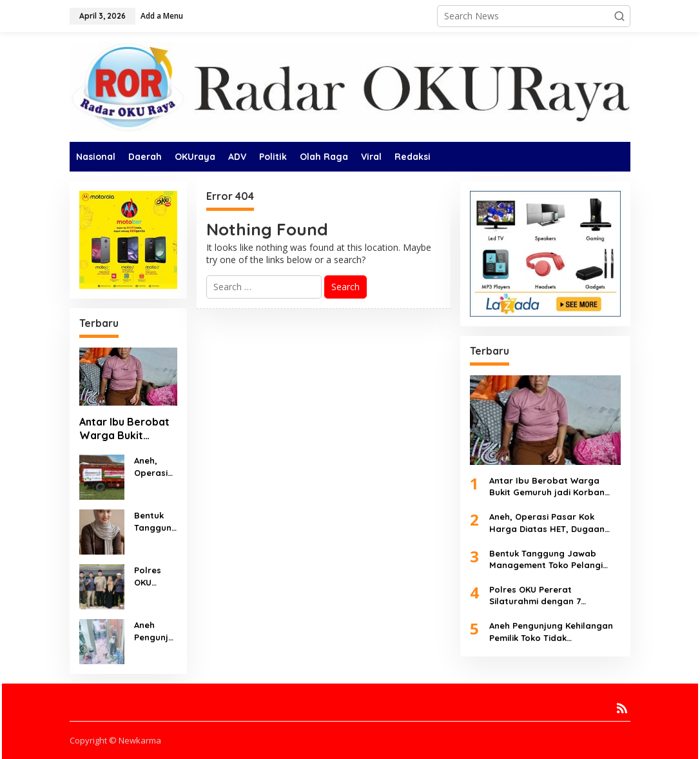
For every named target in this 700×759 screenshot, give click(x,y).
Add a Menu (162, 16)
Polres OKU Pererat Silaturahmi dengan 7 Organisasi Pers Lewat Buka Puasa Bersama (156, 576)
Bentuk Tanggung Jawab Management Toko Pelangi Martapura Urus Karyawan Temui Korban (156, 521)
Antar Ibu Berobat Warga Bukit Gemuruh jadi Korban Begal (124, 429)
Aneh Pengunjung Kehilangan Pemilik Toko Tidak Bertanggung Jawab (156, 631)
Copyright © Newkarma (115, 740)
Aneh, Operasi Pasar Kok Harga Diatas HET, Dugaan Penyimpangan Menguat (156, 467)
